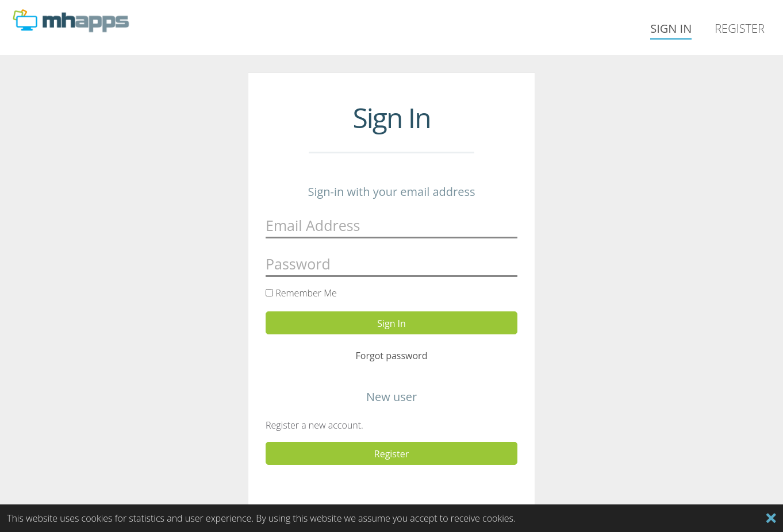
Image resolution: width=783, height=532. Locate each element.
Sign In (671, 28)
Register (740, 28)
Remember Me (301, 293)
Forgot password (392, 356)
